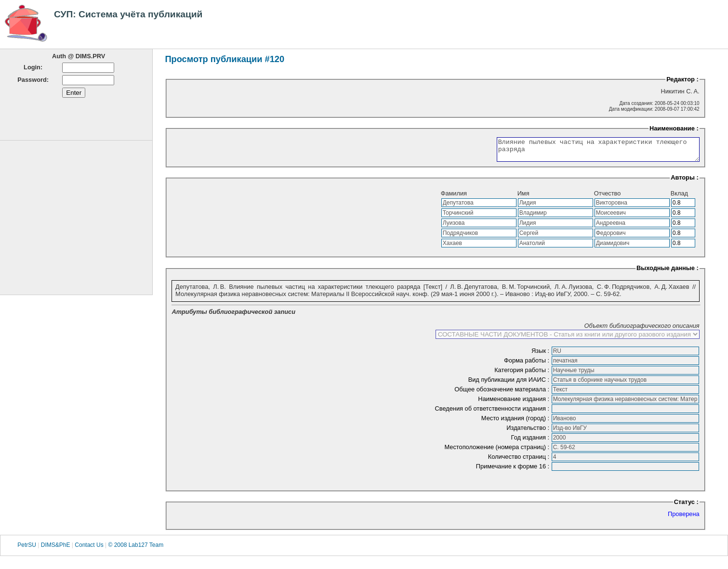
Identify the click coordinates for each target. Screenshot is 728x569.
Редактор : (682, 79)
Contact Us (89, 549)
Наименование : (674, 128)
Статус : (686, 506)
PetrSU (27, 549)
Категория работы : (523, 374)
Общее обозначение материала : (503, 394)
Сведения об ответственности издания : (493, 413)
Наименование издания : (514, 403)
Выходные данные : (668, 272)
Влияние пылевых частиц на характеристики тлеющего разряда (586, 152)
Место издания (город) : (516, 422)
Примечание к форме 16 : (514, 471)
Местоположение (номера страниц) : (497, 451)
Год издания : (531, 442)
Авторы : (684, 182)
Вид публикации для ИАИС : (510, 384)
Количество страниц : (520, 461)
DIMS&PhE (56, 549)
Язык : (541, 355)
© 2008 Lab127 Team (136, 549)
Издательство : (529, 432)
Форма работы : (528, 365)
